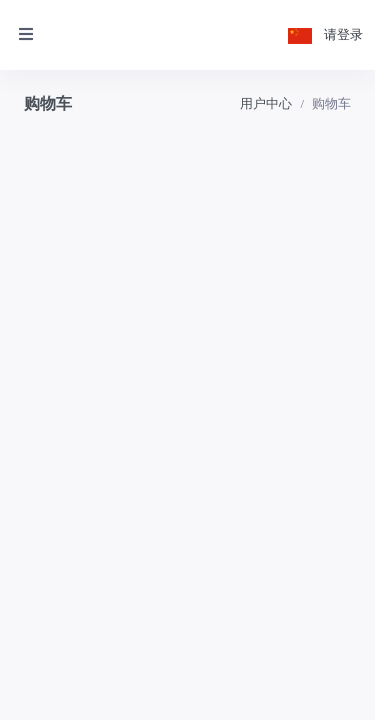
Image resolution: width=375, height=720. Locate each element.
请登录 (343, 34)
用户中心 (266, 103)
